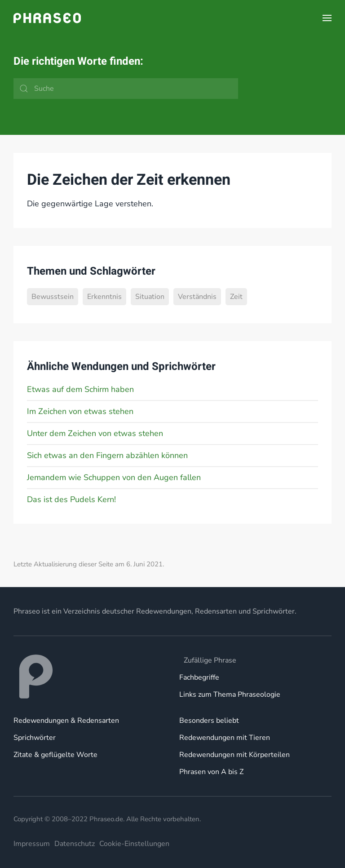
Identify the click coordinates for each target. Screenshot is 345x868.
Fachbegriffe (199, 677)
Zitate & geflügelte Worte (55, 755)
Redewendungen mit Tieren (225, 738)
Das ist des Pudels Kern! (71, 499)
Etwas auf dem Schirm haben (80, 389)
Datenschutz (75, 844)
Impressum (32, 844)
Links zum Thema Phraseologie (230, 694)
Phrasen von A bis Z (211, 772)
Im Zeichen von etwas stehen (80, 411)
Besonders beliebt (209, 721)
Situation (150, 297)
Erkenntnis (104, 297)
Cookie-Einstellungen (134, 844)
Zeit (236, 297)
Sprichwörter (35, 738)
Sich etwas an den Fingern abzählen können (107, 455)
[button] (327, 18)
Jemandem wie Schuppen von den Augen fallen (114, 477)
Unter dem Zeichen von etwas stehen (95, 433)
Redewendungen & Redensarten (66, 721)
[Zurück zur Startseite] (47, 18)
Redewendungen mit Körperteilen (234, 755)
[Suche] (126, 89)
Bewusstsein (53, 297)
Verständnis (197, 297)
